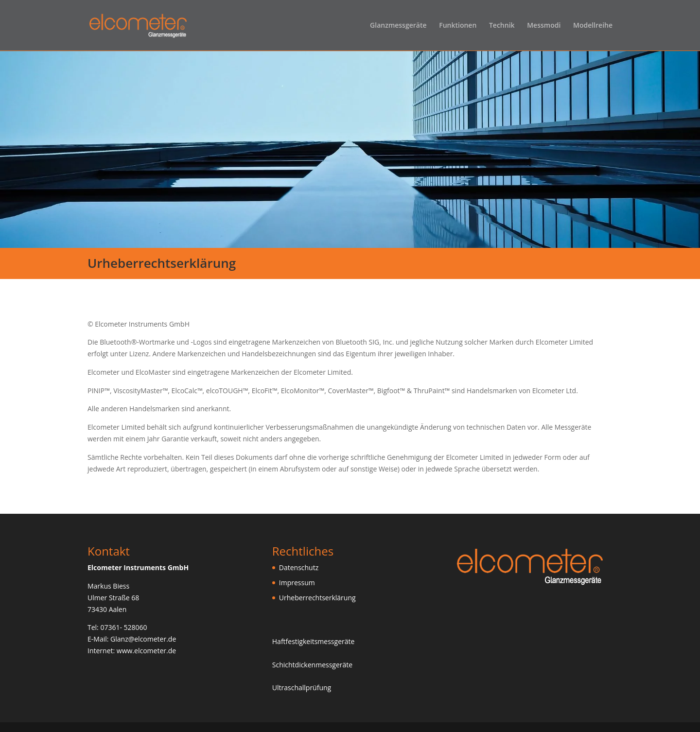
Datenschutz (299, 567)
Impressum (297, 583)
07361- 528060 (123, 627)
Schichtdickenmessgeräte (312, 665)
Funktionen (458, 26)
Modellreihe (593, 26)
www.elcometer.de (146, 651)
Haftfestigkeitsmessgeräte (314, 641)
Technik (502, 26)
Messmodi (544, 26)
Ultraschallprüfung (302, 688)
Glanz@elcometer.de (143, 639)
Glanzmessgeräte (398, 26)
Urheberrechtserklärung (317, 598)
